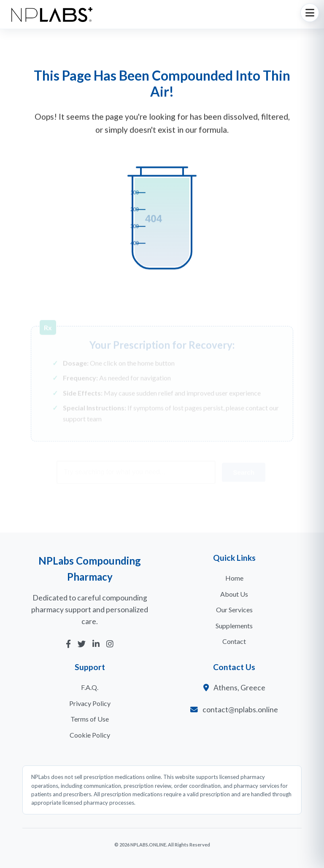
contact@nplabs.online (240, 710)
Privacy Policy (90, 703)
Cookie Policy (90, 735)
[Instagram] (110, 644)
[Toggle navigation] (310, 13)
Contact (234, 641)
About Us (234, 594)
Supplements (234, 626)
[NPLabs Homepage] (52, 15)
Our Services (234, 610)
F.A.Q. (90, 687)
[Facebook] (68, 644)
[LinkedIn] (96, 644)
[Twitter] (82, 644)
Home (234, 578)
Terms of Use (90, 719)
